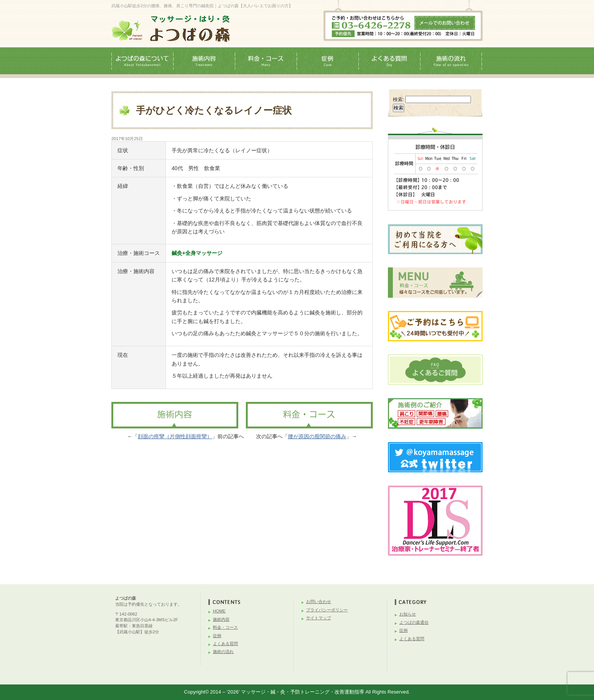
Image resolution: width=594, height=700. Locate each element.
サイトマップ (319, 618)
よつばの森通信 (414, 622)
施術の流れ (223, 652)
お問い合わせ (319, 602)
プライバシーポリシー (327, 610)
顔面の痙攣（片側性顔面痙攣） (175, 436)
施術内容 (221, 619)
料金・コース (225, 627)
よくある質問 (225, 644)
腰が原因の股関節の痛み (317, 436)
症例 (217, 636)
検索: (399, 99)
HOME (219, 611)
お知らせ (408, 614)
